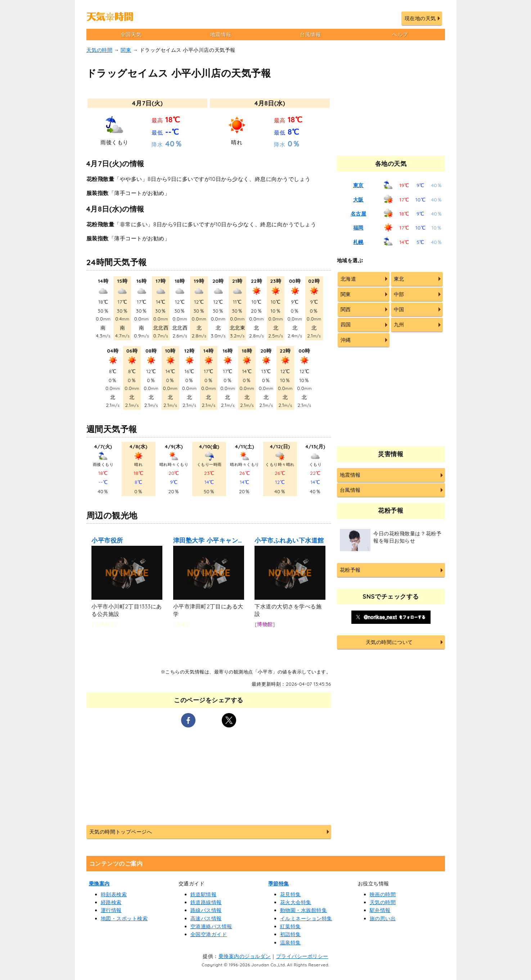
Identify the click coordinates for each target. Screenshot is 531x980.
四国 (346, 325)
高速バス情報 (206, 918)
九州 (399, 325)
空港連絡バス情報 (211, 926)
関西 (346, 309)
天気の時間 (100, 50)
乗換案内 (99, 884)
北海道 (348, 279)
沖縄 (346, 340)
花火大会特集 (296, 902)
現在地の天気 (420, 18)
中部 (399, 294)
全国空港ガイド (209, 934)
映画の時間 (383, 894)
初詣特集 (291, 934)
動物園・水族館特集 (304, 910)
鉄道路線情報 (206, 902)
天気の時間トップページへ (121, 832)
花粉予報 (350, 570)
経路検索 (111, 902)
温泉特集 (291, 943)
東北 (399, 279)
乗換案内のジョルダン (245, 956)
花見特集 (291, 894)
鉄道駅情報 (204, 894)
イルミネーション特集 (306, 918)
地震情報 (221, 35)
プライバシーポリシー (302, 956)
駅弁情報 (380, 910)
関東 (126, 50)
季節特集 (279, 884)
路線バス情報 (206, 910)
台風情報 (310, 35)
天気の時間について (389, 642)
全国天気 (131, 35)
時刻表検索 (114, 894)
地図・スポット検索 (124, 918)
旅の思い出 (383, 918)
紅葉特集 (291, 926)
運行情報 (111, 910)
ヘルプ (400, 35)
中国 (399, 309)
